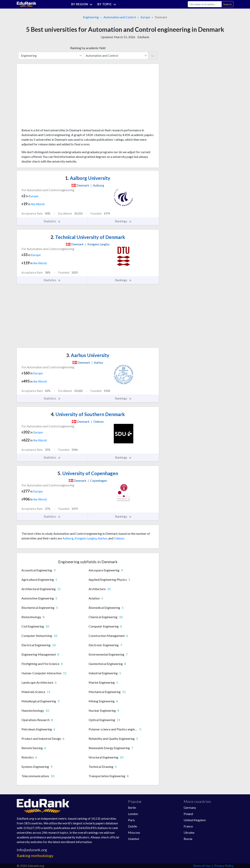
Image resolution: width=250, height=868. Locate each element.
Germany (190, 807)
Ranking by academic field (88, 48)
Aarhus (102, 538)
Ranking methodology (35, 856)
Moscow (134, 832)
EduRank (143, 37)
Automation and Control (120, 17)
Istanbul (133, 839)
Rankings (123, 221)
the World (38, 204)
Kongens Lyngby (86, 538)
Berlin (132, 807)
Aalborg (68, 538)
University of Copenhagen (88, 473)
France (188, 826)
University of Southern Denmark (88, 414)
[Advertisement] (51, 97)
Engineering (91, 17)
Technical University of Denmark (88, 237)
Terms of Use (202, 866)
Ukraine (189, 832)
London (133, 814)
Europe (145, 17)
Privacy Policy (224, 866)
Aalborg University (88, 178)
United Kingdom (195, 820)
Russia (188, 839)
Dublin (133, 826)
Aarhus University (88, 355)
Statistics (52, 221)
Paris (131, 820)
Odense (119, 538)
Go (153, 55)
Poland (188, 814)
